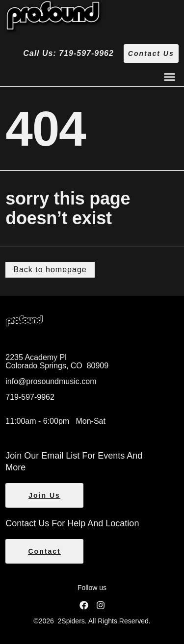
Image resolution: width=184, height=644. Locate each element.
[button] (169, 77)
